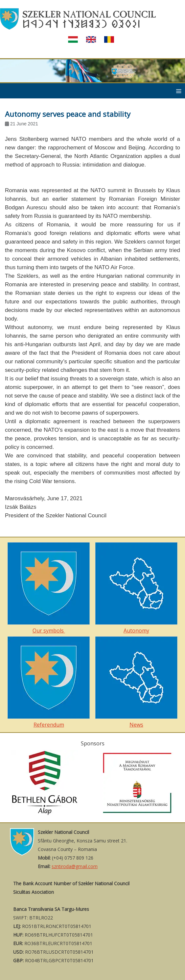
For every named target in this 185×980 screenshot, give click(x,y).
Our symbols (49, 588)
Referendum (49, 682)
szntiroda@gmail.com (75, 866)
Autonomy (136, 588)
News (136, 682)
